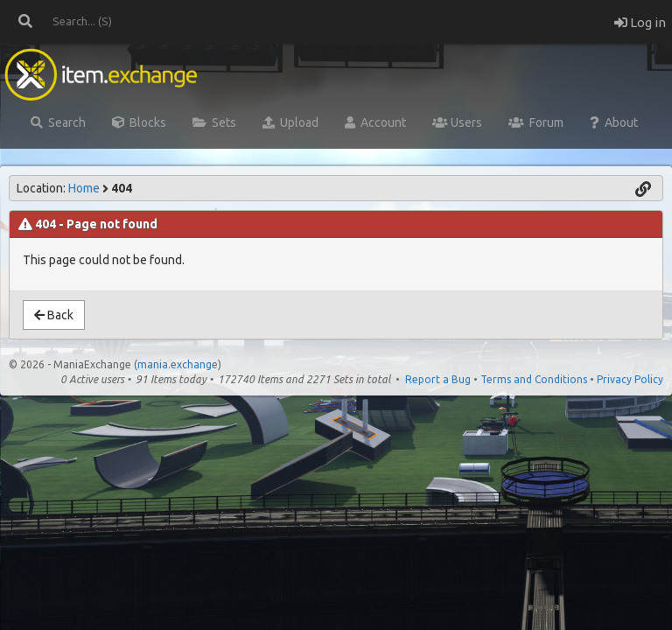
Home (84, 188)
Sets (214, 122)
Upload (290, 122)
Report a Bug (438, 379)
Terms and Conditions (534, 379)
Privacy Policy (630, 379)
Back (54, 315)
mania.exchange (178, 364)
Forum (536, 122)
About (614, 122)
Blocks (139, 122)
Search (58, 122)
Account (375, 122)
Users (457, 122)
